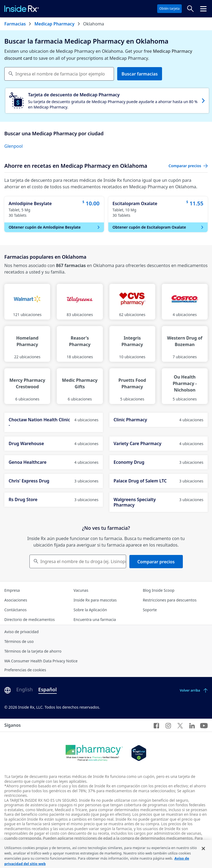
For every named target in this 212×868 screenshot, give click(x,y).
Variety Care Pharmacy (159, 443)
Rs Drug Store (54, 499)
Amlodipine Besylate (30, 203)
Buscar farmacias (140, 74)
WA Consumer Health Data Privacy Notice (41, 661)
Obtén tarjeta (169, 9)
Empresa (12, 590)
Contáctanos (15, 610)
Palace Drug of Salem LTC (159, 481)
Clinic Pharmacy (159, 420)
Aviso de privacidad (21, 632)
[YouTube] (204, 725)
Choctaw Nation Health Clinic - (54, 422)
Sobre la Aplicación (90, 610)
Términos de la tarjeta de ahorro (33, 651)
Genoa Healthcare (54, 462)
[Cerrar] (203, 855)
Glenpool (14, 146)
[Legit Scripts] (139, 753)
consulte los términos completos (159, 843)
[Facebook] (156, 725)
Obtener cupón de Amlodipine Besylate (55, 227)
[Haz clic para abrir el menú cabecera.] (203, 9)
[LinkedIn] (192, 725)
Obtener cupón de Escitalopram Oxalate (159, 227)
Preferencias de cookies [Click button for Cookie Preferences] (25, 670)
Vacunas (81, 590)
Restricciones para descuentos (170, 600)
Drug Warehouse (54, 443)
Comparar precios (156, 562)
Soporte (150, 610)
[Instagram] (168, 725)
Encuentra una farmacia (95, 619)
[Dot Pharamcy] (94, 753)
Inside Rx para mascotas (95, 600)
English (24, 689)
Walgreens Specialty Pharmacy (159, 502)
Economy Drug (159, 462)
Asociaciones (16, 600)
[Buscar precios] (190, 9)
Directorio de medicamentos (30, 619)
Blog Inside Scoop (159, 590)
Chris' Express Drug (54, 481)
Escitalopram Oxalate (135, 203)
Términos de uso (19, 641)
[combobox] (59, 74)
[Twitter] (180, 725)
